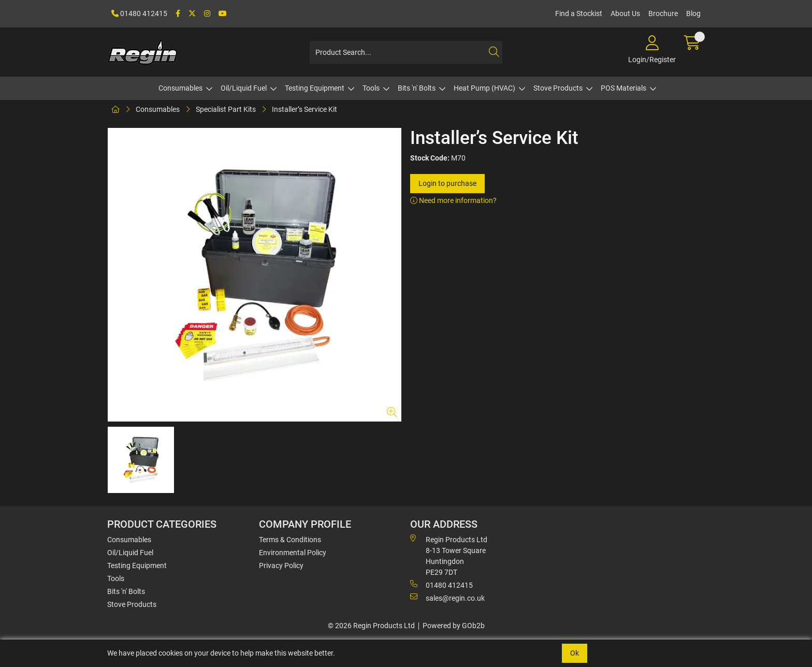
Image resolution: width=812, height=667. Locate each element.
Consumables (180, 88)
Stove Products (558, 88)
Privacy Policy (281, 565)
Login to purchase (447, 183)
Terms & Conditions (290, 540)
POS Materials (624, 88)
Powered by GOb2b (454, 626)
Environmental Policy (293, 553)
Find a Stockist (579, 13)
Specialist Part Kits (226, 109)
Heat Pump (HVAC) (484, 88)
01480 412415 (139, 13)
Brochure (663, 13)
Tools (371, 88)
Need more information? (453, 200)
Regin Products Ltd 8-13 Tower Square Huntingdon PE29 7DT (449, 555)
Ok (575, 653)
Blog (693, 13)
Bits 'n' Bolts (417, 88)
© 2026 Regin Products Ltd (371, 626)
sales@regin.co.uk (447, 598)
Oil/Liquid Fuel (244, 88)
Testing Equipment (315, 88)
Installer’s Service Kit (304, 109)
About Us (625, 13)
